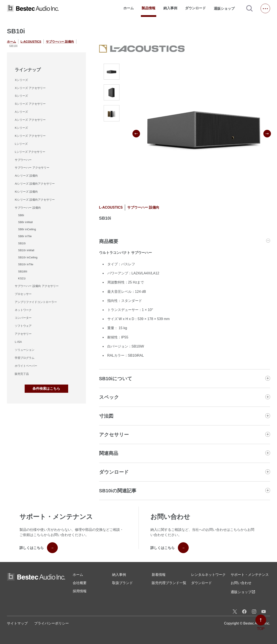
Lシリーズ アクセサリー (30, 152)
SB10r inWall (26, 250)
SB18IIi (23, 271)
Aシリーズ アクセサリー (30, 120)
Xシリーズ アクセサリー (30, 88)
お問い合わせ (241, 583)
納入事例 (170, 8)
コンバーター (23, 318)
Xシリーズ (21, 80)
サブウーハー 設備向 (60, 42)
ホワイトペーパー (26, 366)
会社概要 (80, 583)
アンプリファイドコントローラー (36, 302)
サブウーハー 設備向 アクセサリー (37, 286)
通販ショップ (226, 8)
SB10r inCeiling (28, 257)
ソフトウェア (23, 326)
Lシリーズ (21, 144)
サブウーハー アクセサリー (32, 168)
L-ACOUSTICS (31, 42)
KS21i (22, 278)
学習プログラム (25, 358)
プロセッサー (23, 294)
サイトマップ (17, 623)
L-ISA (18, 342)
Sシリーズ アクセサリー (30, 104)
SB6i (21, 215)
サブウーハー (23, 160)
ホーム (129, 8)
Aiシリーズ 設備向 (26, 176)
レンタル (208, 575)
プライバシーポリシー (52, 623)
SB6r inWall (25, 222)
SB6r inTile (25, 236)
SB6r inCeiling (27, 229)
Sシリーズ (21, 96)
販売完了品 (22, 374)
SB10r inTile (26, 264)
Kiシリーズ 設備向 (26, 192)
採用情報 (80, 591)
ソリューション (25, 350)
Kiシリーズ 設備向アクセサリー (35, 200)
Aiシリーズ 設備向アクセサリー (35, 184)
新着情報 (159, 575)
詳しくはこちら (39, 548)
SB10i (22, 243)
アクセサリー (23, 334)
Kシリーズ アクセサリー (30, 136)
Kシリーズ (21, 128)
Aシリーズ (21, 112)
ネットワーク (23, 310)
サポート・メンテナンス (250, 575)
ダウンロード (195, 8)
